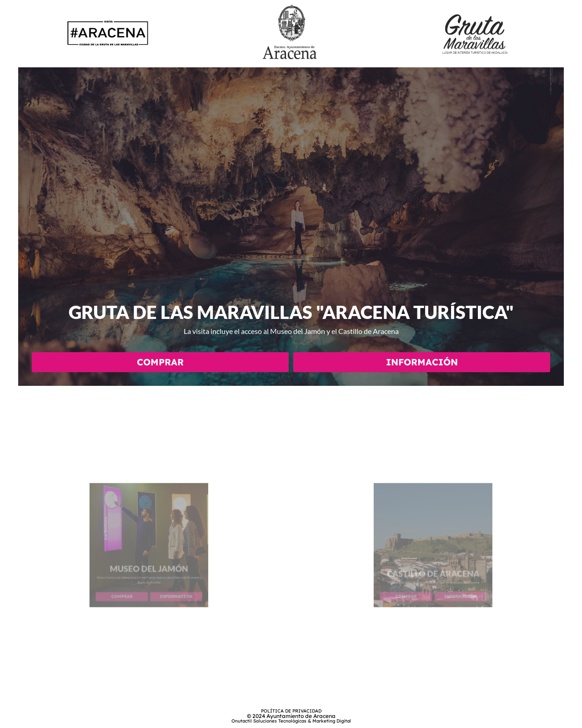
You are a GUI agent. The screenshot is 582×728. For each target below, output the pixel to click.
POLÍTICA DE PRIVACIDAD (291, 711)
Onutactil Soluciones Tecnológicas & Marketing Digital (291, 721)
